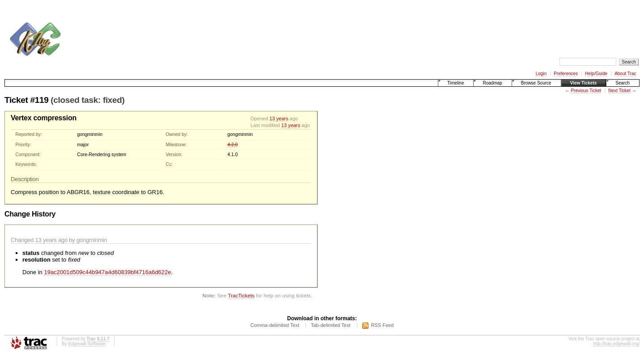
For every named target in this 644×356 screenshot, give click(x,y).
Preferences (566, 74)
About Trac (625, 74)
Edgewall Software (87, 344)
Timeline (455, 83)
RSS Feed (383, 325)
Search (623, 83)
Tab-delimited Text (330, 325)
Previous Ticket (586, 91)
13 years (279, 119)
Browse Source (536, 83)
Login (541, 74)
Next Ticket (619, 91)
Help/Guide (596, 74)
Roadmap (492, 83)
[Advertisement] (231, 26)
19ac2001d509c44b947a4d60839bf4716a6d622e (107, 272)
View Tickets (584, 83)
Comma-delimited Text (275, 325)
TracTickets (241, 295)
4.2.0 (232, 145)
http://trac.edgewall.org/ (616, 344)
